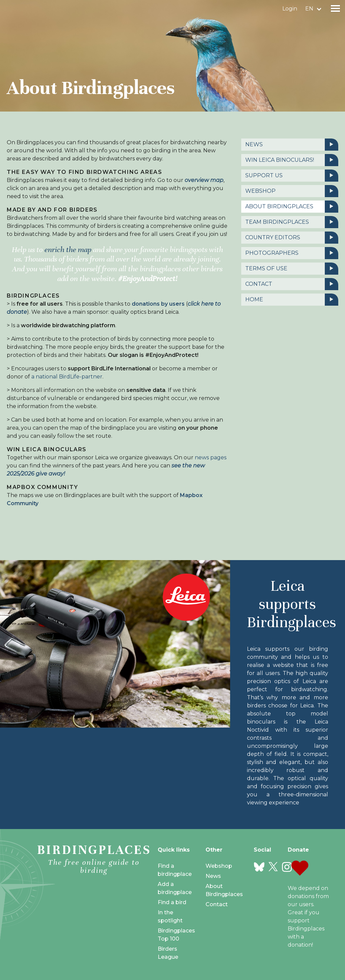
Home (292, 300)
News (292, 145)
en (309, 9)
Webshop (292, 191)
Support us (292, 176)
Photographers (292, 253)
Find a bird (172, 902)
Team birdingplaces (292, 222)
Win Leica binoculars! (292, 160)
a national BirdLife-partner (67, 377)
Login (290, 9)
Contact (292, 284)
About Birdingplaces (292, 207)
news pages (211, 457)
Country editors (292, 238)
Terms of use (292, 269)
